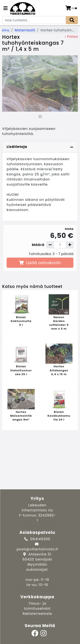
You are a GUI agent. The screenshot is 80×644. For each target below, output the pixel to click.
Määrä (38, 245)
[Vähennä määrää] (50, 245)
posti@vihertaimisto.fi (37, 549)
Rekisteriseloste (37, 614)
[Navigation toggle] (6, 9)
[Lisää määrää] (70, 245)
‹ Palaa (71, 37)
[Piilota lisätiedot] (72, 147)
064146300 (40, 539)
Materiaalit (25, 30)
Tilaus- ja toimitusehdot (37, 606)
